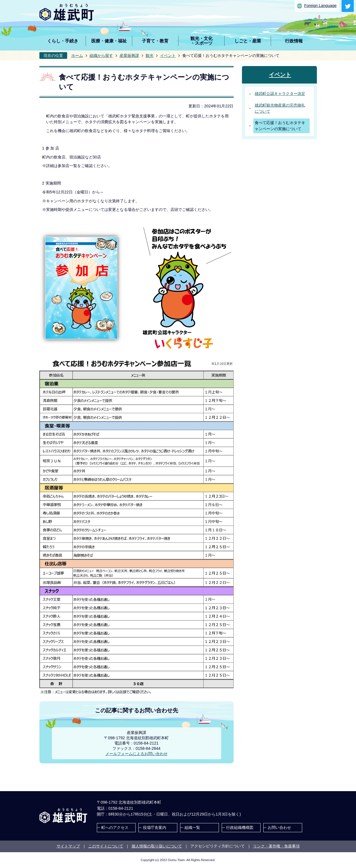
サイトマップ (68, 846)
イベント (168, 55)
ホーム (77, 55)
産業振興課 (129, 55)
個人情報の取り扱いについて (157, 846)
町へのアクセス (115, 827)
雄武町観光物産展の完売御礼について (280, 108)
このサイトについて (106, 846)
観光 (150, 55)
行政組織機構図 (240, 827)
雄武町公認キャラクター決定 (280, 94)
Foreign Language (320, 6)
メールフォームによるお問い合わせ (137, 754)
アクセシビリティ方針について (218, 846)
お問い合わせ (279, 827)
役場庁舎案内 (155, 827)
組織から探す (101, 55)
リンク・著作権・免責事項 (276, 846)
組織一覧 (192, 827)
